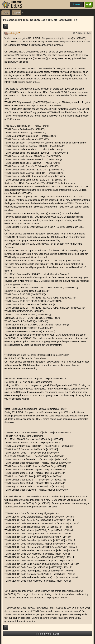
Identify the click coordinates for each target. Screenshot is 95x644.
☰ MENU (77, 4)
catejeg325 (14, 33)
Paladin (17, 13)
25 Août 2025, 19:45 (82, 33)
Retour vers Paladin (47, 634)
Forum (6, 13)
